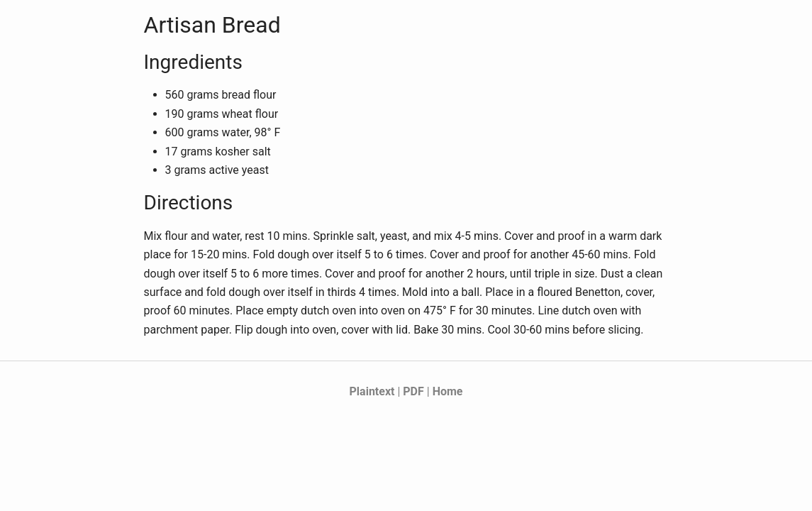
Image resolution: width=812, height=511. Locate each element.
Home (448, 391)
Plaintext (372, 391)
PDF (413, 391)
